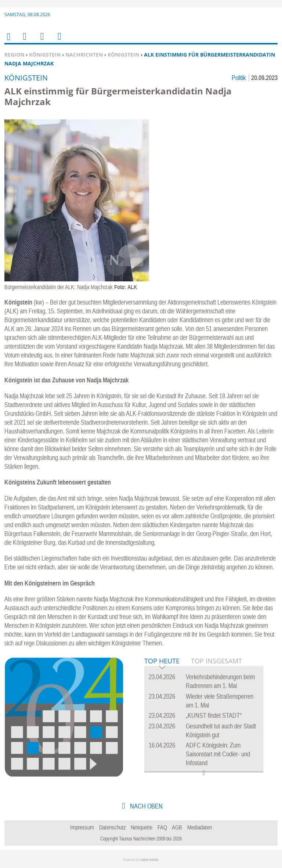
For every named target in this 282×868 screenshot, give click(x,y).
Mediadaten (200, 827)
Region (14, 55)
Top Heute (162, 661)
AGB (177, 827)
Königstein (45, 55)
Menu (24, 41)
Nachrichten (84, 55)
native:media (149, 860)
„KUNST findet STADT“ (214, 715)
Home (8, 41)
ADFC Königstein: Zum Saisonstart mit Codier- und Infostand (218, 754)
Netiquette (142, 827)
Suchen (41, 41)
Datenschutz (113, 827)
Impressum (82, 827)
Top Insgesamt (216, 661)
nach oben (146, 806)
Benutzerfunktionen (59, 41)
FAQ (162, 827)
